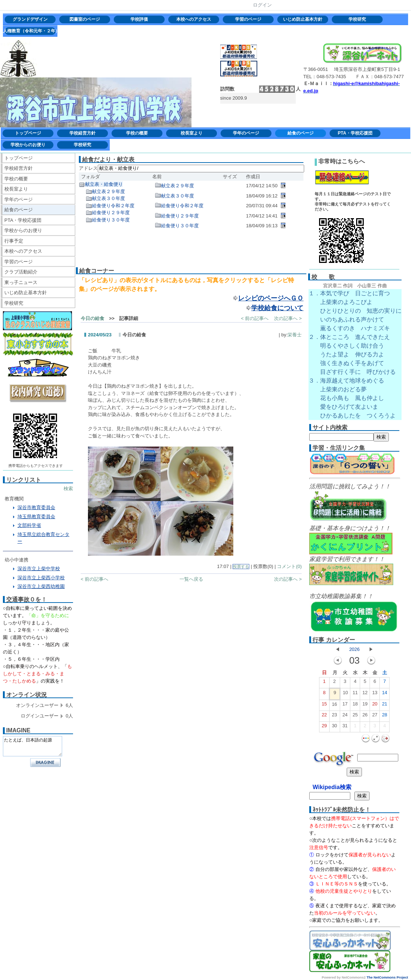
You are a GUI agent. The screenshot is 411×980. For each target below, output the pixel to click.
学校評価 (139, 19)
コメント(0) (289, 566)
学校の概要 (137, 133)
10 (345, 694)
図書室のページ (85, 19)
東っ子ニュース (21, 282)
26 (365, 716)
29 (324, 727)
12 (365, 694)
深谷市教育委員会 (36, 507)
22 (324, 716)
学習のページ (248, 19)
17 (345, 705)
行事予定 (14, 241)
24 (345, 716)
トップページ (28, 133)
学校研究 (357, 19)
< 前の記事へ (255, 318)
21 (384, 705)
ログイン (262, 5)
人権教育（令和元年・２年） (30, 31)
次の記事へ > (288, 318)
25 (355, 716)
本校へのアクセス (194, 19)
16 (334, 706)
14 (384, 694)
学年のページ (246, 133)
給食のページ (301, 133)
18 (355, 705)
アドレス (88, 168)
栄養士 (295, 335)
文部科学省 (29, 525)
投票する (241, 567)
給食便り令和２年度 (113, 206)
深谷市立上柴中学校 (39, 569)
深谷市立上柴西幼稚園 (41, 586)
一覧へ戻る (191, 579)
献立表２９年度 (108, 191)
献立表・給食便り (104, 184)
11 (355, 694)
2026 (354, 649)
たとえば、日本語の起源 (33, 746)
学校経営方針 (82, 133)
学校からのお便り (28, 145)
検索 (68, 489)
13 (375, 694)
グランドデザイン (30, 19)
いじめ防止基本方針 (303, 19)
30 (334, 727)
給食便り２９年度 (111, 213)
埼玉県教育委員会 (36, 517)
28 (384, 716)
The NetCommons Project (387, 977)
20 (375, 705)
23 (334, 716)
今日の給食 (92, 318)
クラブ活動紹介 (21, 272)
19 (365, 705)
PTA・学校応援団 (355, 133)
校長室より (192, 133)
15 (324, 705)
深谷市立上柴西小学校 (41, 578)
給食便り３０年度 (111, 220)
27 (375, 716)
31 (345, 727)
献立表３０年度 (108, 198)
